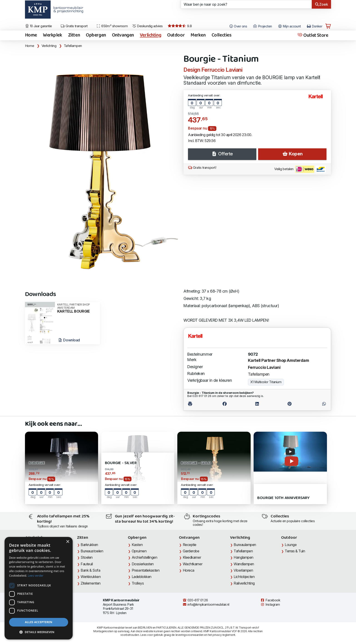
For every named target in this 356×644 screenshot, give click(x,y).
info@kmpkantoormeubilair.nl (206, 605)
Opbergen (96, 35)
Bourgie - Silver (121, 463)
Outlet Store (313, 35)
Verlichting (151, 35)
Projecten (262, 26)
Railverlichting (244, 583)
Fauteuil (87, 564)
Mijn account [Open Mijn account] (289, 26)
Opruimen (139, 551)
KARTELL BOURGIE (77, 308)
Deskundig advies (147, 26)
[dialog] (39, 588)
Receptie (190, 545)
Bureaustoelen (92, 551)
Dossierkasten (143, 564)
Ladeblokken (142, 577)
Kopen (292, 154)
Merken (198, 35)
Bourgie (37, 463)
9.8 (180, 26)
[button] (39, 632)
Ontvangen (123, 35)
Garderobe (191, 551)
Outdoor (176, 35)
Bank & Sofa (90, 570)
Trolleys (138, 583)
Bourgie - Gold (196, 463)
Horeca (189, 570)
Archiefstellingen (144, 557)
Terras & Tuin (295, 551)
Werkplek (53, 35)
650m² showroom (112, 26)
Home (31, 35)
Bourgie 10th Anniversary (283, 498)
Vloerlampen (243, 570)
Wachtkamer (193, 564)
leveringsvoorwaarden (190, 635)
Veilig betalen (300, 169)
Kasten (137, 545)
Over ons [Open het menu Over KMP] (238, 26)
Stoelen (87, 557)
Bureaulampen (245, 545)
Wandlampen (244, 564)
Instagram (270, 605)
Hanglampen (244, 557)
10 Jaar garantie (38, 26)
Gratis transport (74, 26)
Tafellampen (73, 46)
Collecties (222, 35)
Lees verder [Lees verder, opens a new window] (36, 576)
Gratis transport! (202, 168)
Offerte (222, 154)
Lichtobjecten (244, 577)
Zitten (74, 35)
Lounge (291, 545)
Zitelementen (91, 583)
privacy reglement (224, 635)
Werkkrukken (91, 577)
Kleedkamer (192, 557)
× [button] (68, 542)
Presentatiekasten (146, 570)
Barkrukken (89, 545)
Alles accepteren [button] (39, 622)
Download (69, 340)
